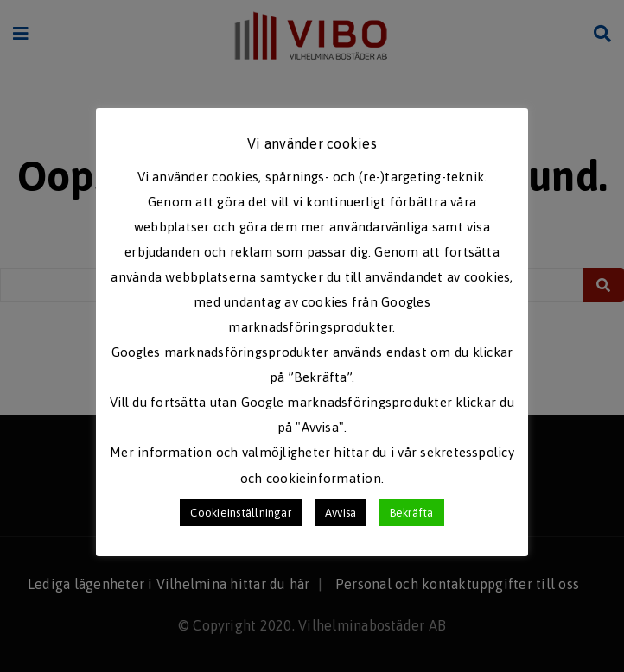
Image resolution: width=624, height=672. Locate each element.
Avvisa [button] (341, 513)
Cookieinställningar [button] (241, 513)
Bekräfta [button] (412, 513)
